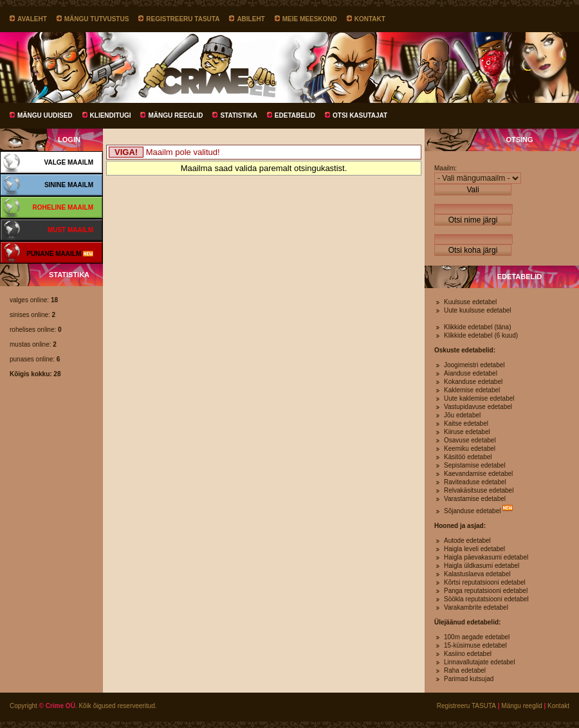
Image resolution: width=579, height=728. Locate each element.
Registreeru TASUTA (183, 19)
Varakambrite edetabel (476, 607)
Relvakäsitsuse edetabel (479, 490)
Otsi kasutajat (360, 115)
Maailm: (446, 168)
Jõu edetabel (462, 415)
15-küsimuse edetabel (475, 645)
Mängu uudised (45, 115)
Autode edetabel (467, 541)
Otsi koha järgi (473, 250)
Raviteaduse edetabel (475, 482)
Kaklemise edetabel (472, 390)
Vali (473, 190)
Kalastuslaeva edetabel (477, 574)
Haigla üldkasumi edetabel (482, 566)
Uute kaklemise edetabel (479, 398)
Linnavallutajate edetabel (480, 662)
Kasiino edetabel (468, 654)
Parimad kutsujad (469, 679)
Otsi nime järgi (473, 220)
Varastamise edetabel (475, 499)
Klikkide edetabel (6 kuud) (481, 335)
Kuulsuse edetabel (470, 302)
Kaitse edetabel (466, 423)
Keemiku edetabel (470, 449)
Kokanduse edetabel (473, 382)
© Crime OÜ (57, 706)
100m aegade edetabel (477, 637)
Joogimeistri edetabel (474, 365)
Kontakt (370, 19)
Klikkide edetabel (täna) (478, 327)
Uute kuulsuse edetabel (478, 310)
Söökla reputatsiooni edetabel (486, 599)
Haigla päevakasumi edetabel (486, 557)
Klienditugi (111, 115)
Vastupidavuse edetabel (478, 407)
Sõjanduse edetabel (472, 511)
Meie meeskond (310, 19)
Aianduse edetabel (471, 373)
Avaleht (32, 19)
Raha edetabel (465, 670)
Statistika (238, 115)
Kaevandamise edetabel (478, 474)
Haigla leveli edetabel (474, 549)
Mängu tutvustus (97, 19)
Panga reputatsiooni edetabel (486, 591)
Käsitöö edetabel (468, 457)
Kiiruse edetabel (467, 432)
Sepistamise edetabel (475, 465)
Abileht (251, 19)
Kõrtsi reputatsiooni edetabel (485, 582)
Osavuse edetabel (470, 440)
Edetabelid (295, 115)
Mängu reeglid (175, 115)
